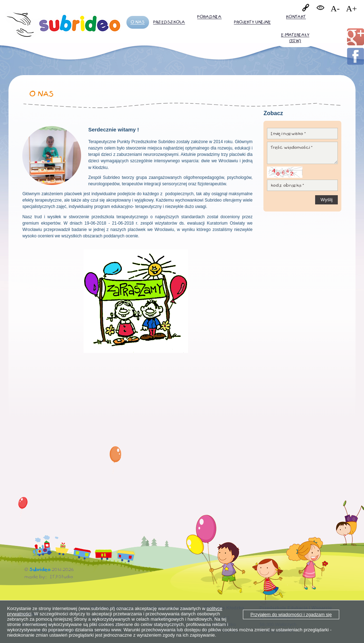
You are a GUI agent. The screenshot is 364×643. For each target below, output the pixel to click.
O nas (138, 22)
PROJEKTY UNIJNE (252, 22)
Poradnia (209, 17)
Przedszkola (169, 22)
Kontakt (296, 17)
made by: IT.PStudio (49, 577)
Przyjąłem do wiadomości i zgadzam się (291, 614)
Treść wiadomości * (302, 153)
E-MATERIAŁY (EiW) (295, 38)
